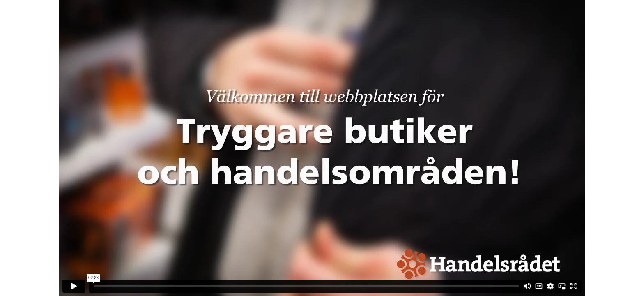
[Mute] (527, 286)
